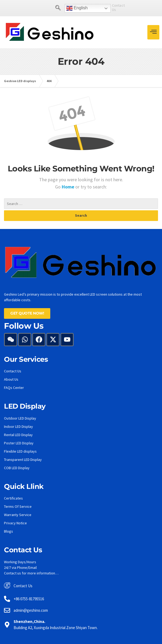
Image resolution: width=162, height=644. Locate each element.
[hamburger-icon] (153, 32)
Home (68, 187)
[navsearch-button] (48, 8)
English (67, 8)
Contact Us (111, 7)
